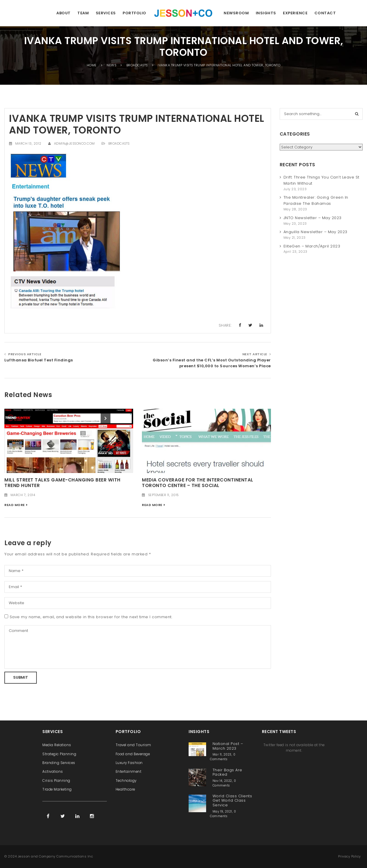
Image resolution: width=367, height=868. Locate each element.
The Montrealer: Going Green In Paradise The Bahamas (316, 200)
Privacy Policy (349, 856)
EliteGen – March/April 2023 (312, 246)
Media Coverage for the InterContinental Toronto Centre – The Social (198, 483)
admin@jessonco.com (74, 143)
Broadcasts (119, 143)
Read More (15, 505)
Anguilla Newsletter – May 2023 (315, 232)
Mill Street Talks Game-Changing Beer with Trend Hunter (62, 483)
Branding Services (59, 763)
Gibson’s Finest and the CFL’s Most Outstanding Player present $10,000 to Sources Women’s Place (212, 363)
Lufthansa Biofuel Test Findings (39, 360)
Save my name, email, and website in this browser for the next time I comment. (91, 617)
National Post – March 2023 (228, 746)
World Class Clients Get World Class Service (232, 801)
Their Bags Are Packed (227, 772)
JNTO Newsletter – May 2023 (313, 218)
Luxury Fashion (129, 763)
